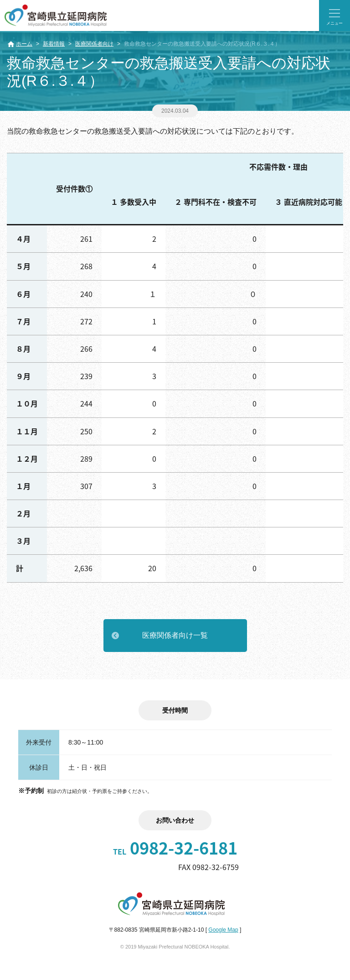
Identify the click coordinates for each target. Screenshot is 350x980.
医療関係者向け (94, 44)
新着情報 (54, 44)
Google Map (223, 930)
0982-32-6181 (175, 848)
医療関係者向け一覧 (175, 635)
